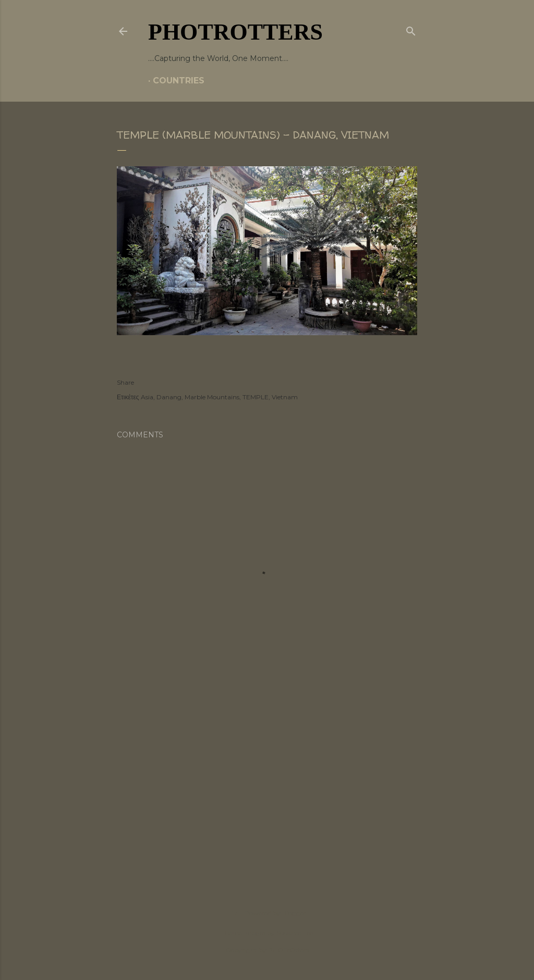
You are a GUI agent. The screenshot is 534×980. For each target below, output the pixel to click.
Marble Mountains (212, 397)
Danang (169, 397)
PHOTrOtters (235, 32)
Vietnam (285, 397)
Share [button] (125, 382)
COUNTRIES (179, 81)
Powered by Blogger (267, 913)
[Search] (411, 29)
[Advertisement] (267, 782)
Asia (147, 397)
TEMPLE (256, 397)
